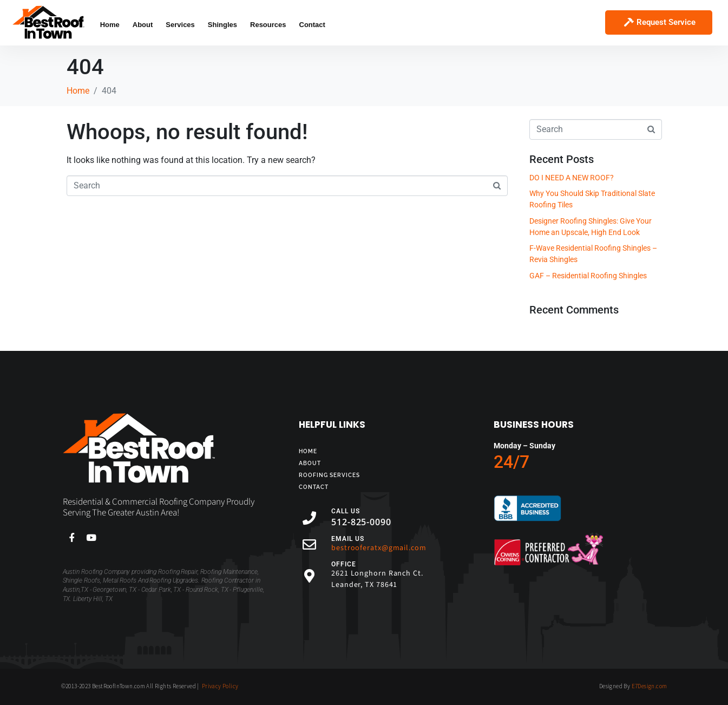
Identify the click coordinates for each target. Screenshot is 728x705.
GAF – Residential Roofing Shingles (588, 276)
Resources (268, 25)
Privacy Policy (220, 686)
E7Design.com (650, 686)
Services (180, 25)
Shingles (222, 25)
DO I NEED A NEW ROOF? (572, 178)
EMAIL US (348, 539)
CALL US (346, 511)
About (143, 25)
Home (110, 25)
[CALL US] (309, 518)
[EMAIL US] (309, 544)
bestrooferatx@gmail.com (379, 548)
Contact (312, 25)
